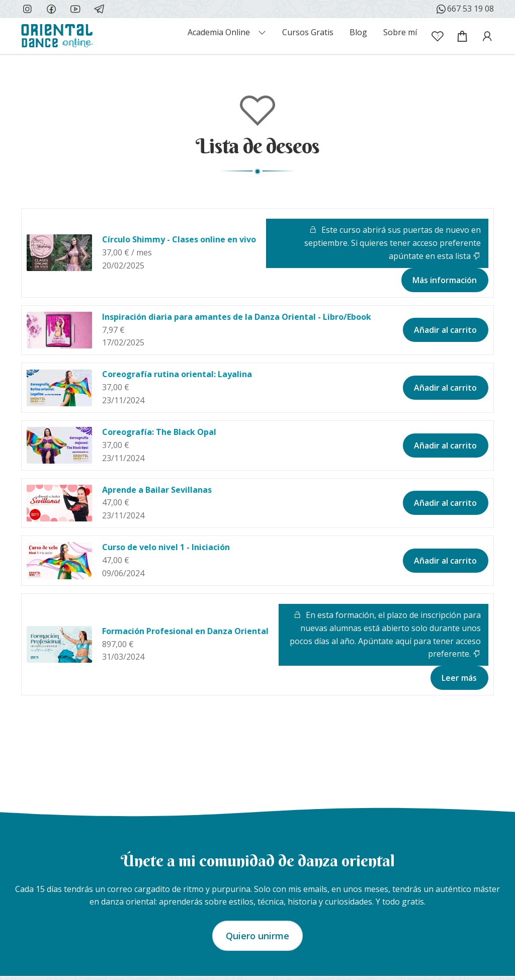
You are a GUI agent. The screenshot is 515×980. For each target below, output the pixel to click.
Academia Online (219, 32)
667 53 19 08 (464, 9)
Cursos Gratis (308, 32)
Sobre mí (400, 32)
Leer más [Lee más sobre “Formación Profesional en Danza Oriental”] (459, 678)
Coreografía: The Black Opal (159, 432)
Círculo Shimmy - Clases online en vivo (179, 239)
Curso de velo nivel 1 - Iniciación (166, 547)
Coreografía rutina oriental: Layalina (177, 374)
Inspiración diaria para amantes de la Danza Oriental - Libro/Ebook (237, 317)
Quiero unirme (257, 936)
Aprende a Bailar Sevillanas (157, 490)
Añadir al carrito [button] (445, 330)
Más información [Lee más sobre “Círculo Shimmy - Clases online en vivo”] (445, 280)
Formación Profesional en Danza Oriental (185, 631)
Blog (358, 32)
